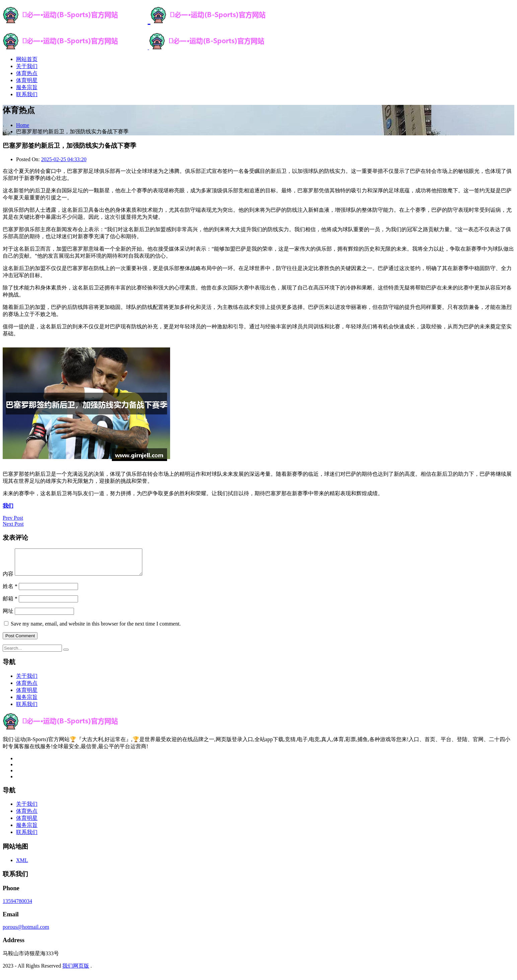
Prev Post (13, 518)
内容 (8, 579)
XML (22, 865)
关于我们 (27, 66)
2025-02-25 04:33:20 (64, 159)
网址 (8, 616)
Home (23, 125)
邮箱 (11, 604)
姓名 (11, 591)
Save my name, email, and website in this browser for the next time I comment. (96, 629)
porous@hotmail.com (26, 932)
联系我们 (27, 94)
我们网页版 (76, 971)
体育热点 (27, 73)
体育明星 (27, 80)
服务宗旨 (27, 87)
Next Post (13, 524)
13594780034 (17, 906)
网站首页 (27, 59)
